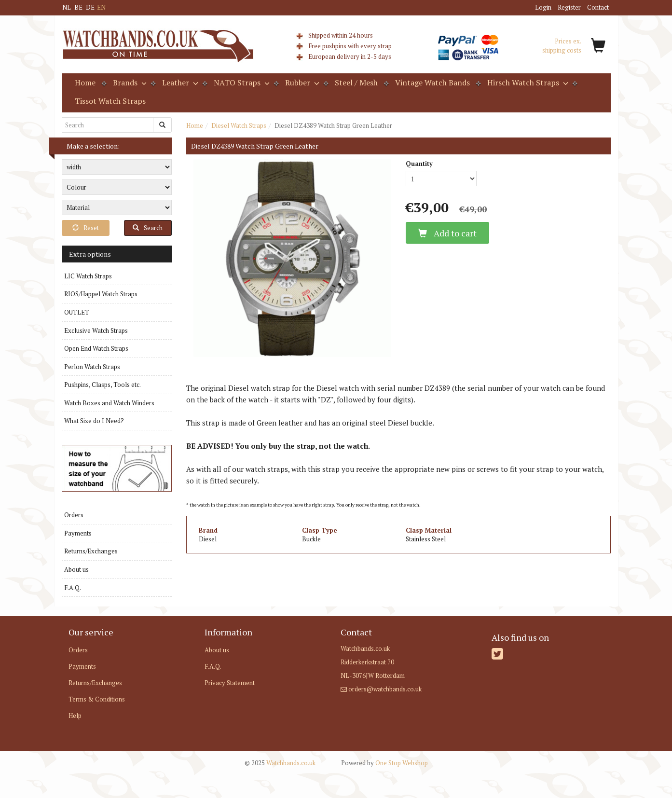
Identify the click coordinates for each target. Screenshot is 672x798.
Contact (598, 7)
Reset (86, 228)
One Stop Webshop (384, 763)
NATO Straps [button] (241, 83)
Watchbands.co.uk (280, 763)
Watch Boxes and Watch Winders (109, 403)
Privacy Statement (230, 683)
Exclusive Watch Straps (96, 330)
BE (78, 7)
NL (67, 7)
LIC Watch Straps (88, 276)
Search (148, 228)
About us (76, 569)
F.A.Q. (73, 588)
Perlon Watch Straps (92, 367)
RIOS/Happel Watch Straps (101, 294)
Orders (74, 515)
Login (543, 7)
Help (75, 715)
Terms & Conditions (97, 699)
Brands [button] (129, 83)
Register (569, 7)
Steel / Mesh (356, 83)
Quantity (419, 164)
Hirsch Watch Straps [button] (527, 83)
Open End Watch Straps (96, 348)
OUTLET (77, 312)
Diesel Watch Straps (239, 125)
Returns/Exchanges (91, 551)
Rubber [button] (301, 83)
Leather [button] (179, 83)
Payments (78, 533)
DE (90, 7)
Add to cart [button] (447, 233)
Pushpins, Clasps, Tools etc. (103, 385)
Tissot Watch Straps (110, 101)
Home (85, 83)
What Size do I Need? (94, 421)
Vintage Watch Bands (432, 83)
